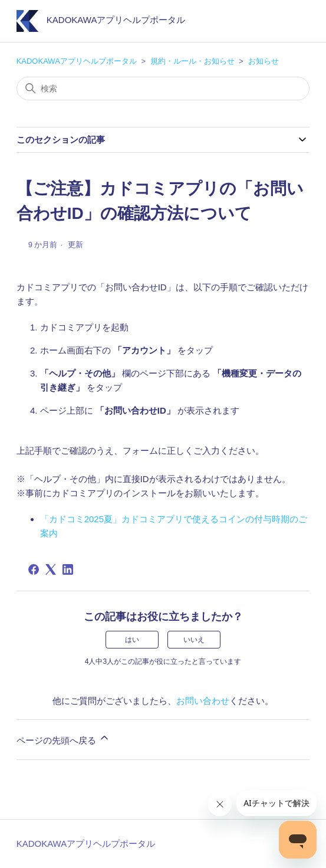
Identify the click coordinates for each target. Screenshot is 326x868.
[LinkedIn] (68, 569)
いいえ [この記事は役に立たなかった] (194, 640)
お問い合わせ (203, 701)
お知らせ (264, 61)
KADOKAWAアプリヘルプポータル (77, 61)
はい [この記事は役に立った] (132, 640)
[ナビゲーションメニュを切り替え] (289, 24)
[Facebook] (34, 569)
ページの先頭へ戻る (63, 738)
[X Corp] (51, 569)
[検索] (163, 89)
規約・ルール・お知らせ (192, 61)
